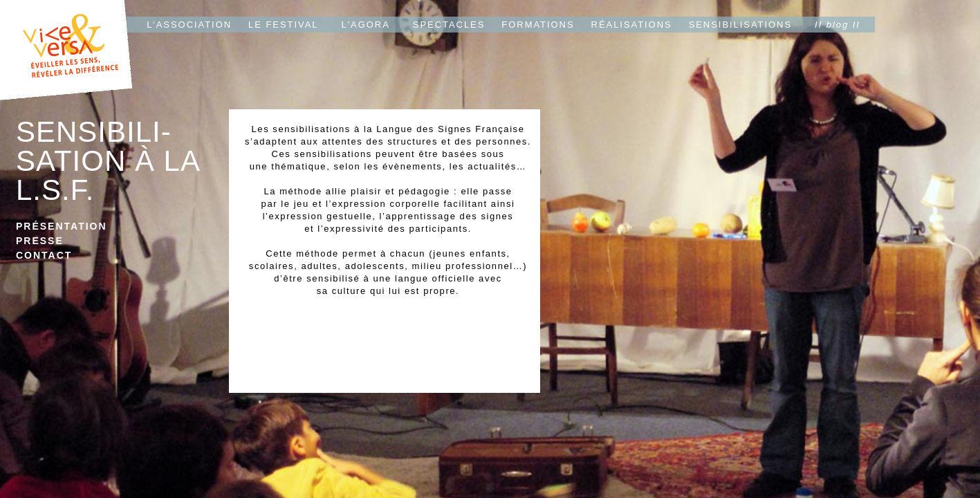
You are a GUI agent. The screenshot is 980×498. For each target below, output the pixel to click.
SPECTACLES (449, 25)
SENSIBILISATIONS (740, 25)
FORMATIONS (538, 25)
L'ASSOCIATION (189, 25)
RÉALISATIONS (632, 25)
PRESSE (40, 241)
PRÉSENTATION (62, 226)
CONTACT (44, 255)
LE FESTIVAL (283, 25)
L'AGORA (366, 25)
